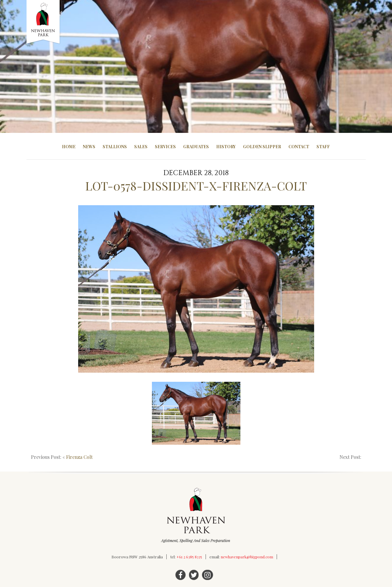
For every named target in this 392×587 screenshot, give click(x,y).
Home (69, 147)
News (89, 147)
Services (165, 147)
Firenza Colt (79, 457)
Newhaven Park (44, 22)
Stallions (115, 147)
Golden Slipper (262, 147)
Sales (141, 147)
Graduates (196, 147)
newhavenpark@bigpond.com (247, 557)
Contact (299, 147)
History (226, 147)
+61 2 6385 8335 (189, 557)
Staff (323, 147)
